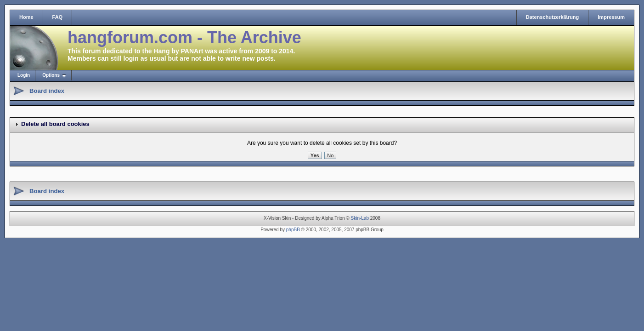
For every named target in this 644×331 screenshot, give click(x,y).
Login (24, 75)
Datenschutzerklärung (553, 17)
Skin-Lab (360, 218)
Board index (47, 91)
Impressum (611, 17)
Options (51, 75)
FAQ (58, 17)
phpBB (293, 230)
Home (26, 17)
